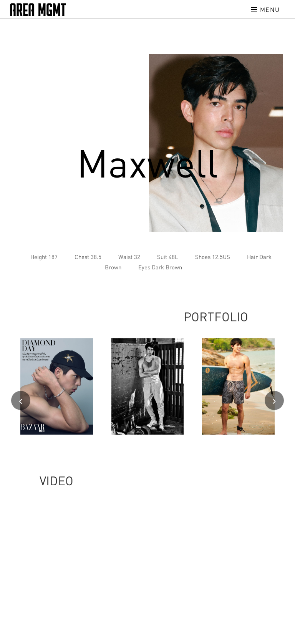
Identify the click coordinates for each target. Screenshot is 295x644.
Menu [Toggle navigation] (265, 10)
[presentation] (21, 402)
